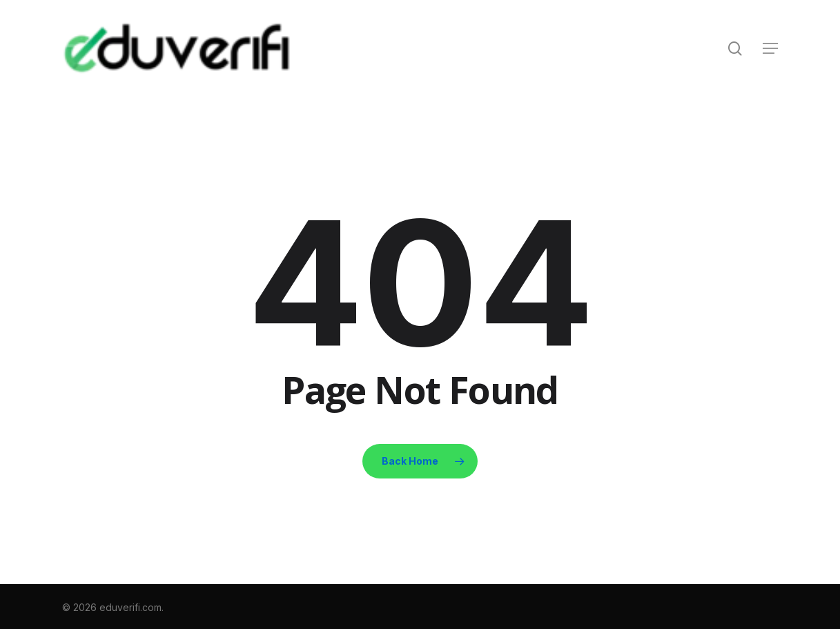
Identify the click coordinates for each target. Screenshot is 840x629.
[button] (770, 49)
